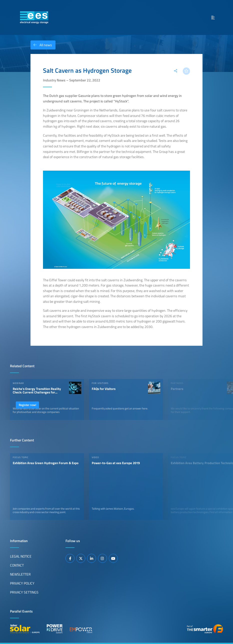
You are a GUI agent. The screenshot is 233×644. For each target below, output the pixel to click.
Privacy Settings (24, 592)
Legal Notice (21, 556)
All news (41, 45)
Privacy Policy (22, 583)
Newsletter (20, 574)
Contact (17, 565)
